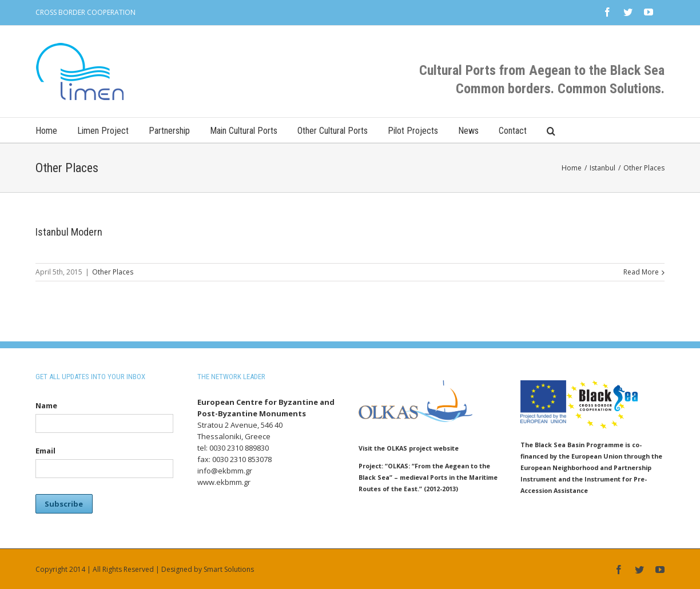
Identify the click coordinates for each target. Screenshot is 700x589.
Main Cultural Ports (244, 131)
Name (46, 406)
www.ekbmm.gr (224, 482)
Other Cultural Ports (333, 131)
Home (46, 131)
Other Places (113, 272)
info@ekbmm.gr (225, 471)
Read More (641, 272)
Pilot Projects (413, 131)
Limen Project (103, 131)
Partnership (169, 131)
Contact (513, 131)
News (468, 131)
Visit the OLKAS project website (409, 448)
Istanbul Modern (69, 232)
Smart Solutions (229, 569)
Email (45, 451)
